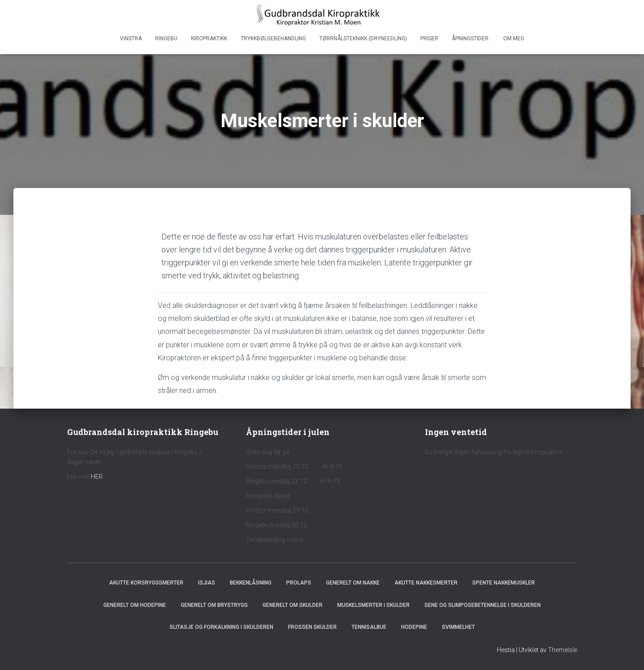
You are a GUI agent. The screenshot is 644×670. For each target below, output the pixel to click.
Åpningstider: (471, 38)
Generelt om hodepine (135, 605)
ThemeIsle (562, 650)
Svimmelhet (458, 627)
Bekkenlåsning (251, 583)
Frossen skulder (312, 627)
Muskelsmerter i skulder (373, 605)
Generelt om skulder (292, 605)
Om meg (514, 38)
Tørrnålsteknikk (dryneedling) (363, 38)
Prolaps (299, 583)
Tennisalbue (369, 627)
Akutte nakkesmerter (426, 583)
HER (97, 477)
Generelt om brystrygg (214, 605)
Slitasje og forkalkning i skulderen (221, 627)
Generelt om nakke (353, 583)
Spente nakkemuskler (504, 583)
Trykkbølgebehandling (273, 38)
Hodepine (414, 627)
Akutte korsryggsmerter (146, 583)
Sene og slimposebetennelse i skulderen (483, 605)
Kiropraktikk (209, 38)
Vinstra (131, 38)
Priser (429, 38)
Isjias (207, 583)
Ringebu (166, 38)
